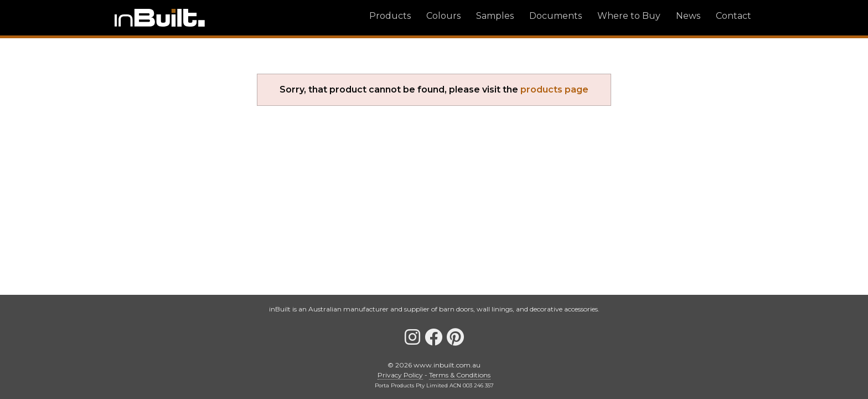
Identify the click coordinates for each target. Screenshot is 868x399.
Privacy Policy (400, 375)
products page (554, 89)
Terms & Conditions (460, 375)
